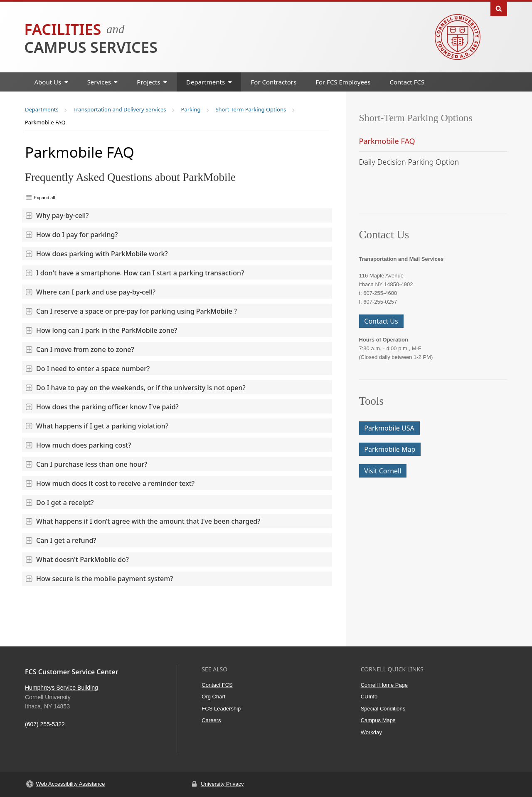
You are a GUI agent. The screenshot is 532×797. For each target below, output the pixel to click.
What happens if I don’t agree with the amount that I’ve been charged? (143, 521)
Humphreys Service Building (62, 688)
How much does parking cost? (78, 445)
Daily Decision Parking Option (409, 162)
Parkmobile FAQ (387, 141)
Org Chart (213, 697)
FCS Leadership (221, 709)
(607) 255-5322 (45, 724)
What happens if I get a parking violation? (97, 426)
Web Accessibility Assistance (71, 784)
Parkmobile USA (389, 428)
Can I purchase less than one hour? (86, 464)
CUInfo (369, 697)
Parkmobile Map (390, 449)
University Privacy (222, 784)
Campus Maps (378, 720)
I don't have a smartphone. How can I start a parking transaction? (134, 273)
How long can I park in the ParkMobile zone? (101, 330)
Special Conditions (383, 709)
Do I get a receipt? (59, 502)
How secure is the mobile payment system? (99, 579)
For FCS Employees (343, 82)
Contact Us (381, 321)
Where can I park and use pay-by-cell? (90, 292)
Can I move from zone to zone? (80, 349)
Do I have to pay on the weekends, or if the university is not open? (135, 388)
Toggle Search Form (499, 8)
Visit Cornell (383, 471)
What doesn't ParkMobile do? (77, 559)
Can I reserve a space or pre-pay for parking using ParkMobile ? (131, 311)
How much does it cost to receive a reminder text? (110, 483)
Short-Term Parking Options (416, 118)
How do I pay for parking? (71, 235)
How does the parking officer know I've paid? (102, 407)
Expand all (44, 198)
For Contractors (274, 82)
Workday (371, 732)
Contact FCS (407, 82)
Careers (211, 720)
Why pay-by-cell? (57, 215)
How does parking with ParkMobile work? (96, 254)
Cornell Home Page (384, 685)
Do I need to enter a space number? (87, 369)
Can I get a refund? (61, 540)
